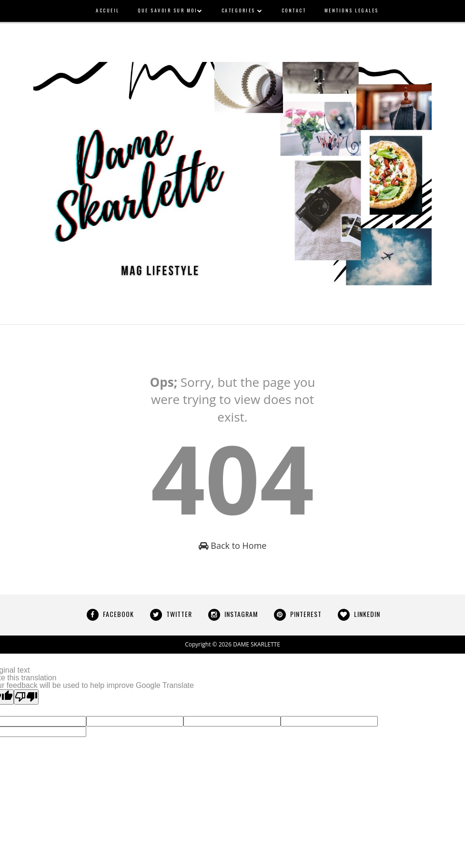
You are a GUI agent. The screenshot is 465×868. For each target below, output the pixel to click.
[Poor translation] (26, 697)
